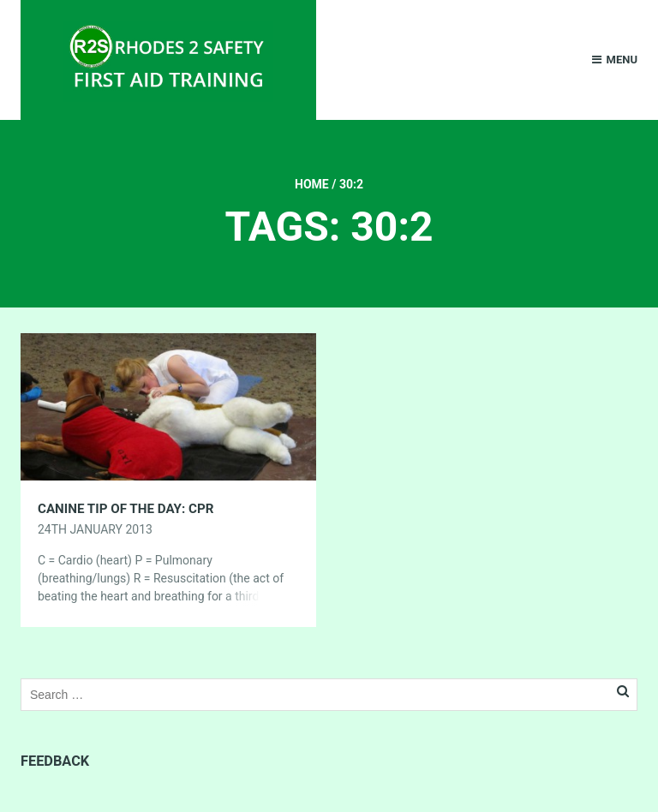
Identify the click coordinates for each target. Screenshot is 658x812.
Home (312, 184)
